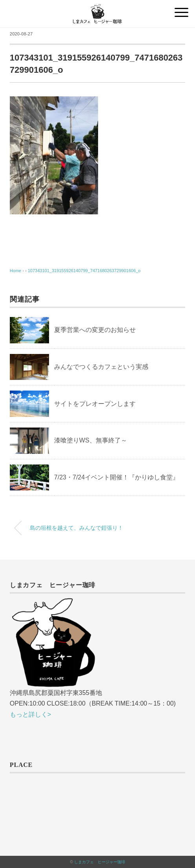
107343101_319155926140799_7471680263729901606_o (84, 271)
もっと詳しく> (30, 714)
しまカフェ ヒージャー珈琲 (100, 862)
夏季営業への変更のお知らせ (95, 330)
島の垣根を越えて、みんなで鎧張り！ (77, 528)
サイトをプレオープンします (95, 404)
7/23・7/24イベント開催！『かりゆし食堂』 (117, 477)
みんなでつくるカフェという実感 (101, 367)
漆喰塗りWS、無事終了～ (91, 440)
